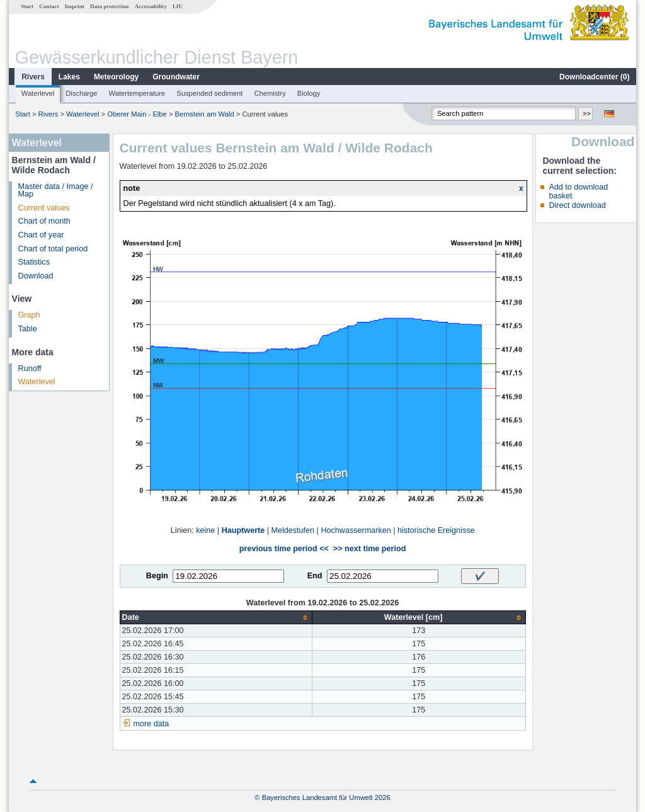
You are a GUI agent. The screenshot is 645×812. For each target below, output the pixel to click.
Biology (309, 93)
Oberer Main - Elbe (137, 114)
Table (28, 329)
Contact (49, 6)
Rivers (33, 77)
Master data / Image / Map (56, 191)
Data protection (109, 6)
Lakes (69, 77)
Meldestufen (293, 530)
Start (27, 6)
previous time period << (284, 549)
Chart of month (44, 221)
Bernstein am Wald (205, 114)
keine (205, 530)
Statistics (34, 262)
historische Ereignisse (436, 530)
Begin (157, 576)
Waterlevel (38, 93)
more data (151, 724)
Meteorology (116, 77)
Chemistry (270, 93)
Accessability (151, 6)
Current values (44, 208)
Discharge (81, 93)
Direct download (577, 205)
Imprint (75, 6)
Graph (29, 315)
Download (36, 276)
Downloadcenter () (594, 77)
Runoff (30, 369)
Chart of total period (53, 249)
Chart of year (41, 235)
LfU (178, 6)
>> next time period (369, 549)
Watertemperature (137, 93)
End (315, 576)
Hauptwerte (243, 530)
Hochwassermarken (356, 530)
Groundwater (176, 77)
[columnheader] (216, 618)
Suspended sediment (209, 93)
